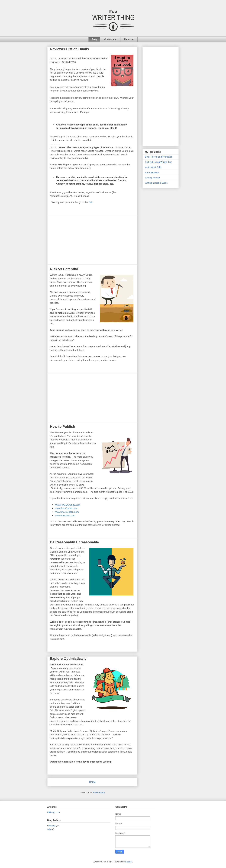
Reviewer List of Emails (69, 49)
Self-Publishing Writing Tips (158, 162)
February (51, 826)
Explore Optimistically (68, 659)
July (49, 829)
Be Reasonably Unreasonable (74, 542)
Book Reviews (152, 172)
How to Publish (63, 427)
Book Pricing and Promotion (159, 157)
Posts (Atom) (99, 792)
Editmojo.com (53, 812)
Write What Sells (153, 167)
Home (92, 782)
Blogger (129, 862)
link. (91, 202)
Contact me (110, 39)
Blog (94, 39)
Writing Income (152, 178)
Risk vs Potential (64, 269)
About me (129, 39)
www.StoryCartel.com (66, 508)
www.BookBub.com (65, 515)
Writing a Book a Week (156, 183)
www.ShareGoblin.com (67, 512)
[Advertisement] (92, 240)
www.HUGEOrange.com (68, 505)
